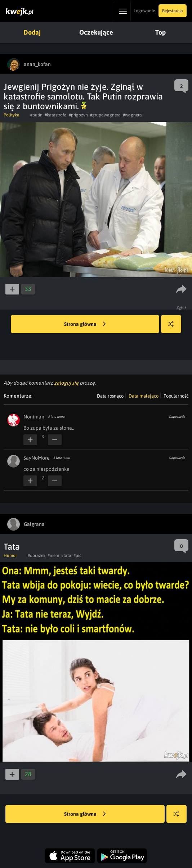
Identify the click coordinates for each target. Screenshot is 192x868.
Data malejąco (144, 396)
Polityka (12, 115)
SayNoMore (37, 458)
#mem (53, 555)
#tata (66, 555)
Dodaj (32, 32)
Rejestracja (173, 11)
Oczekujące (96, 32)
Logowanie (144, 11)
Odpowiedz (177, 417)
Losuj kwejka (174, 327)
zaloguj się (66, 383)
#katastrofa (56, 115)
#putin (36, 115)
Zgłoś (182, 307)
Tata (12, 547)
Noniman (34, 417)
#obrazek (37, 555)
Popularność (176, 396)
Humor (10, 555)
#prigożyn (78, 115)
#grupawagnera (105, 115)
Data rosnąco (110, 396)
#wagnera (132, 115)
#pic (77, 555)
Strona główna (85, 324)
